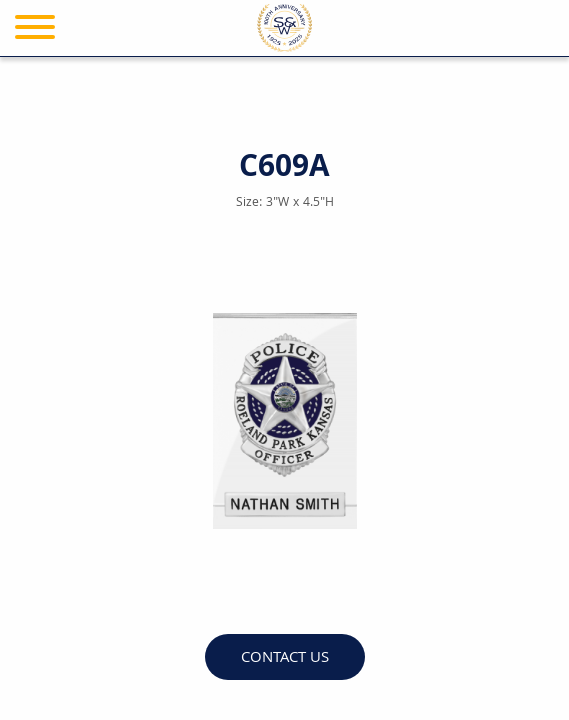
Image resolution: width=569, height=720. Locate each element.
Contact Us (285, 658)
